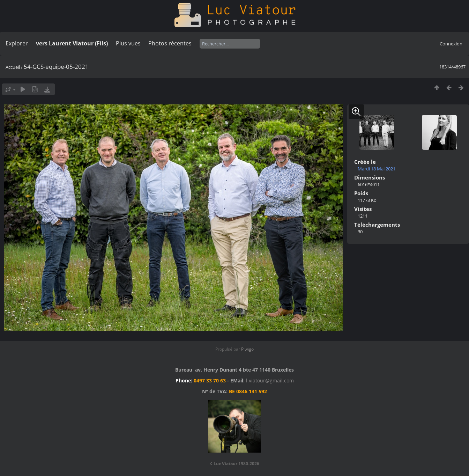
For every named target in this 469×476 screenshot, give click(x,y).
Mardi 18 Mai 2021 (377, 169)
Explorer (17, 43)
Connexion (451, 44)
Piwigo (247, 349)
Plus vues (128, 43)
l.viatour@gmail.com (270, 380)
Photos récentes (170, 43)
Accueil (13, 67)
